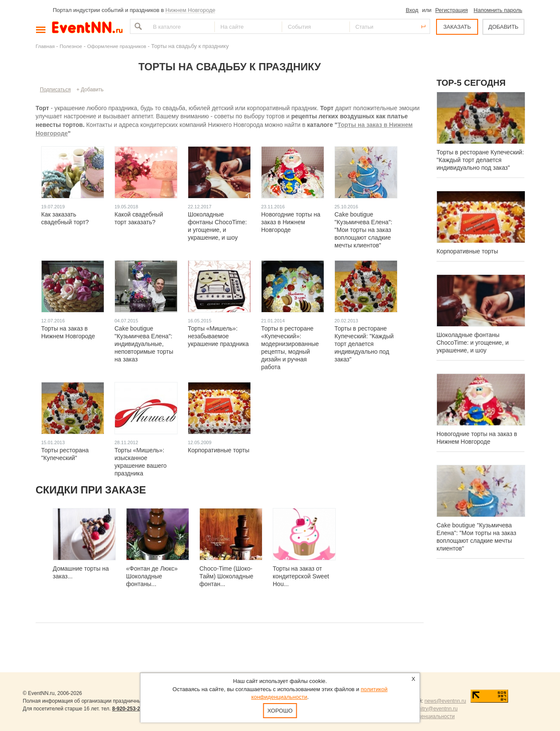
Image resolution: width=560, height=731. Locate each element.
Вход (412, 10)
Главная (45, 46)
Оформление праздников (117, 46)
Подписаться (55, 90)
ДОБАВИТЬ (503, 27)
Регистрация (452, 10)
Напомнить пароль (498, 10)
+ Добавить (90, 90)
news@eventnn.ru (445, 701)
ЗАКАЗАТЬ (457, 27)
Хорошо (280, 711)
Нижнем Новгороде (191, 10)
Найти (137, 26)
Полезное (71, 46)
